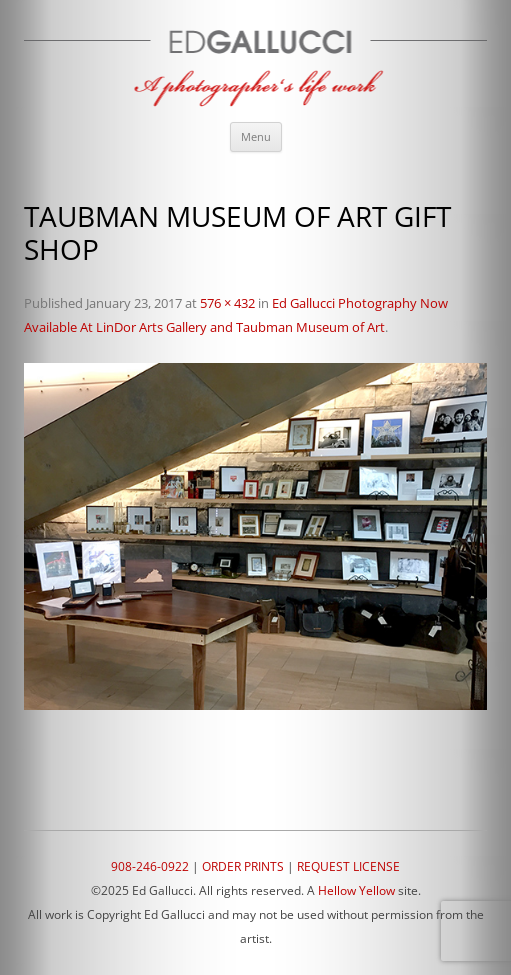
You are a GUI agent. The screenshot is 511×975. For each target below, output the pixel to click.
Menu (256, 136)
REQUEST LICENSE (348, 866)
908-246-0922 (150, 866)
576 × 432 (227, 303)
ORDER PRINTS (243, 866)
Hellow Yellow (356, 890)
